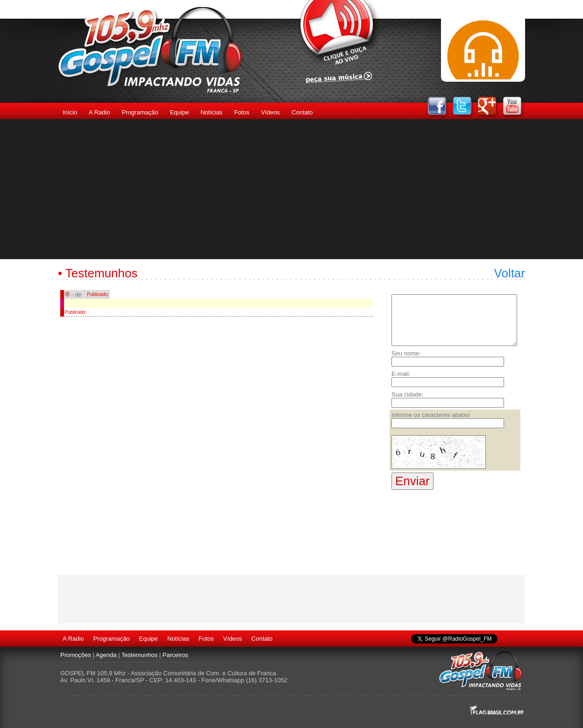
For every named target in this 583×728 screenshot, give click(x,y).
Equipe (179, 112)
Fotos (242, 112)
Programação (140, 112)
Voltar (510, 273)
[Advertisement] (291, 189)
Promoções (76, 655)
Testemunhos (139, 655)
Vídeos (270, 112)
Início (70, 112)
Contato (302, 112)
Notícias (211, 112)
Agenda (106, 655)
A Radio (100, 112)
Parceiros (175, 655)
